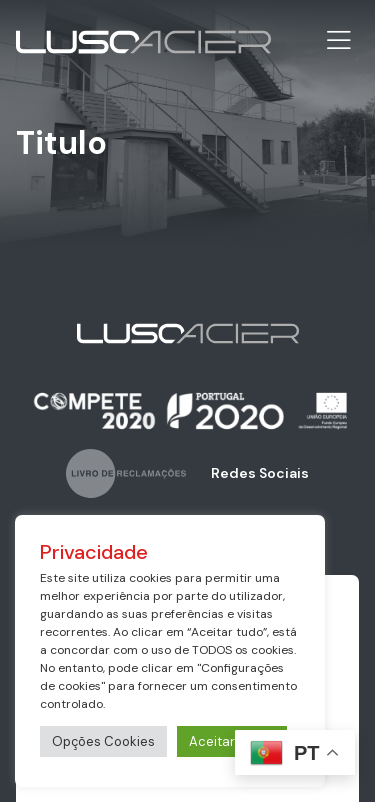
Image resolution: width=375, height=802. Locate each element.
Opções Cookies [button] (103, 741)
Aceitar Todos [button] (232, 741)
